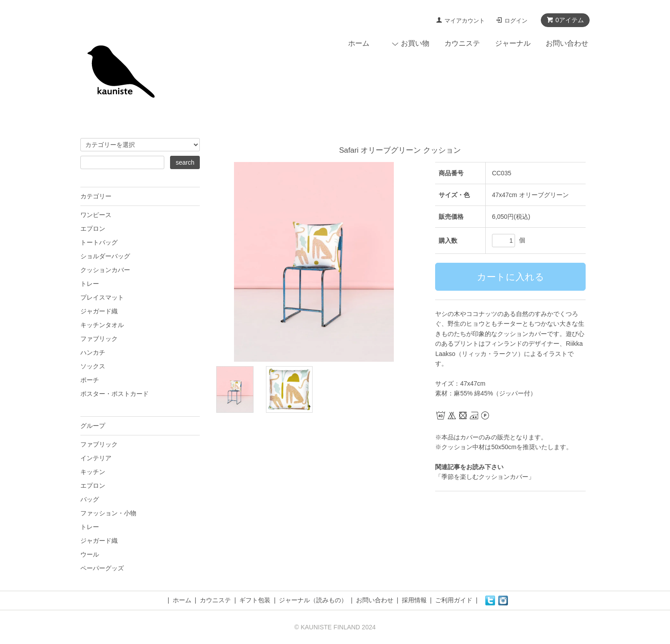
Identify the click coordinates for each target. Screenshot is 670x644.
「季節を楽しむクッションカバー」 (485, 477)
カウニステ (462, 43)
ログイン (516, 21)
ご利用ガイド (454, 600)
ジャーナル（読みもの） (313, 600)
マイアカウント (465, 21)
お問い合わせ (567, 43)
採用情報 (414, 600)
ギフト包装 (255, 600)
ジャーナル (513, 43)
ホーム (359, 43)
